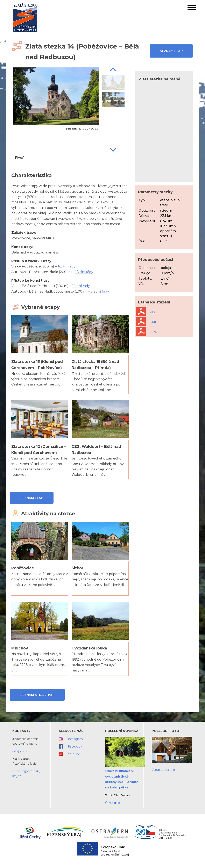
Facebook (75, 746)
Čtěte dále (113, 803)
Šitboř (77, 568)
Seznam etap (171, 51)
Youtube (74, 754)
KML (147, 322)
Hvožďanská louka (89, 648)
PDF (147, 312)
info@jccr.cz (21, 751)
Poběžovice (23, 568)
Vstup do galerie (163, 770)
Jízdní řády (66, 266)
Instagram (75, 739)
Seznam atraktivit (37, 695)
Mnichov (20, 648)
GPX (147, 332)
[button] (192, 8)
